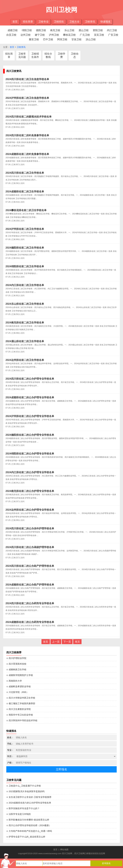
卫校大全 (74, 22)
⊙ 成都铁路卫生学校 (16, 669)
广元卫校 (85, 35)
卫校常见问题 (22, 55)
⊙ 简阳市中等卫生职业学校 (20, 715)
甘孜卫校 (76, 39)
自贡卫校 (11, 35)
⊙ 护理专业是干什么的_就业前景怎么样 (26, 837)
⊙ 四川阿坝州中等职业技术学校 (22, 720)
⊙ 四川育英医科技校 (16, 664)
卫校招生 (59, 22)
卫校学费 (61, 55)
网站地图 (64, 850)
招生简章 (28, 22)
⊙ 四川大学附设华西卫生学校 (21, 698)
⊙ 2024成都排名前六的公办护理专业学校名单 (29, 803)
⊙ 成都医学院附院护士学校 (20, 675)
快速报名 (105, 22)
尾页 (77, 642)
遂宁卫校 (40, 35)
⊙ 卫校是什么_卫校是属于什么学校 (24, 786)
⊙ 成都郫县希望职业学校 (19, 686)
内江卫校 (112, 30)
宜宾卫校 (99, 35)
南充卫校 (55, 30)
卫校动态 (75, 55)
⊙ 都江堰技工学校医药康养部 (21, 703)
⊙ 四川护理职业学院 (16, 658)
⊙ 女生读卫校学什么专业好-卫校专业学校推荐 (29, 797)
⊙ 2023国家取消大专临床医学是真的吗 (25, 791)
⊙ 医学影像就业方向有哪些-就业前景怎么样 (28, 820)
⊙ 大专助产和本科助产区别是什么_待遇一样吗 (29, 831)
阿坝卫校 (62, 39)
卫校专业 (44, 22)
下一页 (67, 642)
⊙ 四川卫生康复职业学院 (19, 709)
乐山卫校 (69, 30)
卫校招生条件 (35, 55)
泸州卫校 (54, 35)
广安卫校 (113, 35)
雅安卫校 (34, 39)
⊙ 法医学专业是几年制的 (19, 814)
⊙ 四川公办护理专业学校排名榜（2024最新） (29, 825)
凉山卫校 (91, 39)
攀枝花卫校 (69, 35)
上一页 (56, 642)
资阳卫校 (98, 30)
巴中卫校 (48, 39)
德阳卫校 (41, 30)
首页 (15, 22)
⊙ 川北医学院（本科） (17, 692)
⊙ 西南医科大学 (14, 681)
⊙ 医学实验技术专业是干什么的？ (23, 808)
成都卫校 (13, 30)
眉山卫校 (84, 30)
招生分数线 (48, 55)
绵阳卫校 (27, 30)
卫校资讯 (90, 22)
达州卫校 (26, 35)
